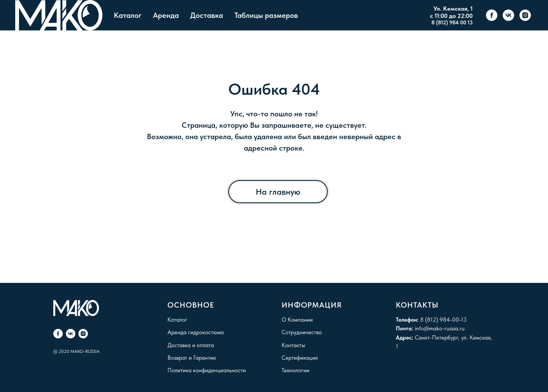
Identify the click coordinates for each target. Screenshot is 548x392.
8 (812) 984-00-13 (443, 320)
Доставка (207, 15)
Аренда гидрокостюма (196, 332)
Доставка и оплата (191, 345)
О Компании (297, 320)
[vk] (508, 15)
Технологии (296, 370)
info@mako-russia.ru (440, 329)
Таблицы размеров (266, 15)
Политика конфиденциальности (207, 370)
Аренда (166, 15)
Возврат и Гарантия (192, 358)
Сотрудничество (302, 332)
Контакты (293, 345)
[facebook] (492, 15)
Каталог (128, 15)
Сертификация (300, 358)
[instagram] (525, 15)
